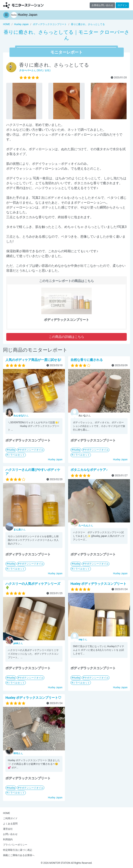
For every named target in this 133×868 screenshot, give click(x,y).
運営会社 (8, 829)
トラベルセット (16, 455)
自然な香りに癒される (87, 360)
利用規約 (8, 839)
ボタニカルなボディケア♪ (89, 470)
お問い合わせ (10, 834)
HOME (6, 813)
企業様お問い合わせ (102, 5)
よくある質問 (10, 824)
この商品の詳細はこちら (66, 337)
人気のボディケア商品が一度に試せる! (33, 360)
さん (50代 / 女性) (35, 70)
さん (21, 416)
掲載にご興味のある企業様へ (19, 855)
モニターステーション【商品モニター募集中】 (23, 5)
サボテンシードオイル (31, 450)
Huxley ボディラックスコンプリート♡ (33, 698)
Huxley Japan (55, 460)
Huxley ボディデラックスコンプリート (98, 584)
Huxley (11, 450)
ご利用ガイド (10, 818)
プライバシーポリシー (15, 845)
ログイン (122, 5)
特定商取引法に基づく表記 (18, 850)
